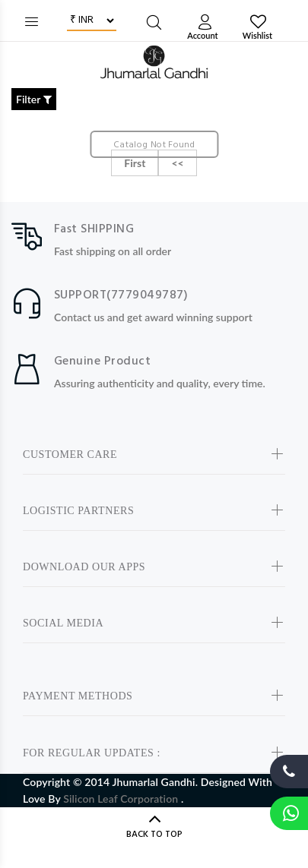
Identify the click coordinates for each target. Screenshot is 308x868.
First (135, 163)
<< (177, 163)
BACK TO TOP (154, 835)
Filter (34, 99)
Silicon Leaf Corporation (122, 799)
